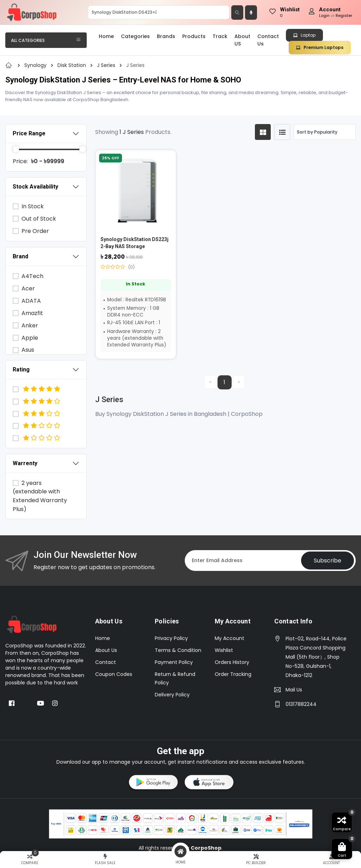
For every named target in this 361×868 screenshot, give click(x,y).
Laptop (304, 35)
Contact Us (268, 40)
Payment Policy (174, 662)
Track (220, 36)
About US (242, 40)
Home (106, 36)
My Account (230, 638)
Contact (106, 662)
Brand (20, 256)
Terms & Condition (178, 650)
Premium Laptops (320, 47)
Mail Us (294, 690)
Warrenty (25, 463)
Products (194, 36)
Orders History (232, 662)
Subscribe (328, 561)
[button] (153, 783)
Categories (135, 36)
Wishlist (224, 650)
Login (324, 16)
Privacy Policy (171, 638)
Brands (166, 36)
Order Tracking (233, 674)
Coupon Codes (114, 674)
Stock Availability (35, 187)
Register (344, 16)
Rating (21, 370)
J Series (107, 65)
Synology (36, 65)
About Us (106, 650)
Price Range (29, 133)
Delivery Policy (172, 695)
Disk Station (72, 65)
